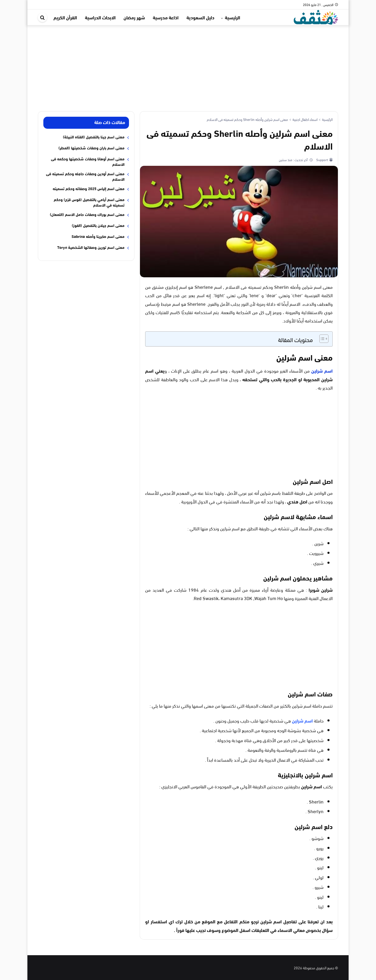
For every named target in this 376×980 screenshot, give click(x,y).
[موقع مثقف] (316, 16)
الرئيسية (233, 17)
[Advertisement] (188, 64)
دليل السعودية (200, 17)
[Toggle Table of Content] (321, 339)
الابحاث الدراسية (100, 17)
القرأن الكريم (65, 17)
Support (322, 160)
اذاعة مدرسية (166, 17)
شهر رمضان (134, 17)
